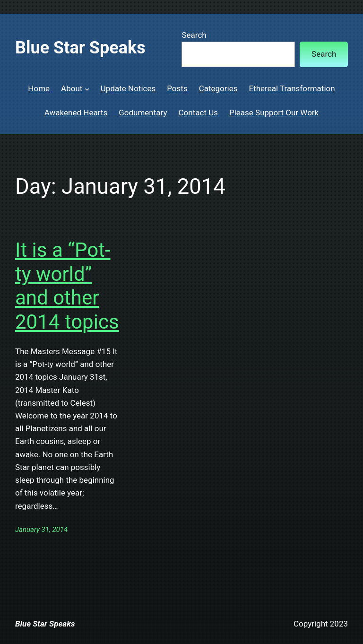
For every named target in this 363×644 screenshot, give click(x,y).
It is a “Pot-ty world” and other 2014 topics (67, 286)
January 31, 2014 (41, 530)
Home (39, 88)
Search (194, 35)
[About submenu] (87, 88)
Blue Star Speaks (80, 48)
